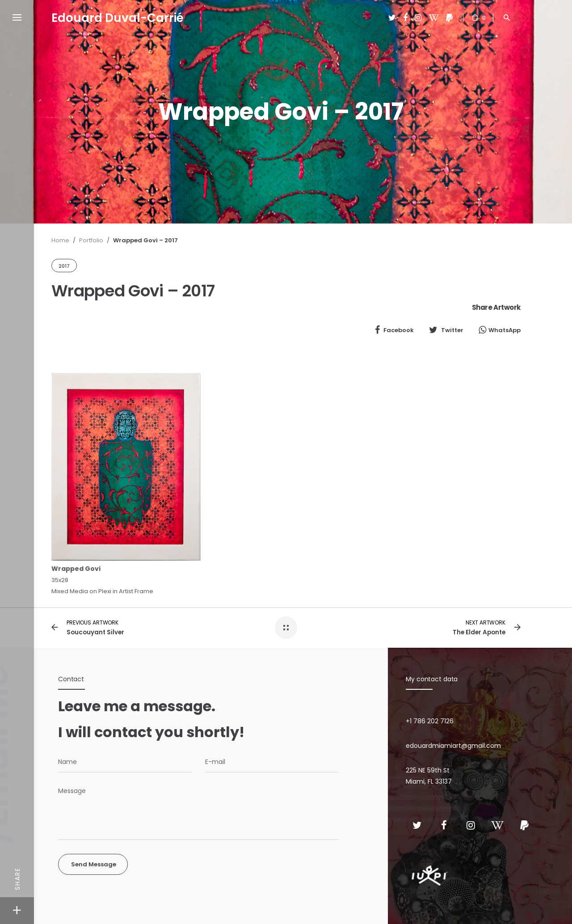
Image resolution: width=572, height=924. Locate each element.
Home (60, 240)
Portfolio (91, 240)
